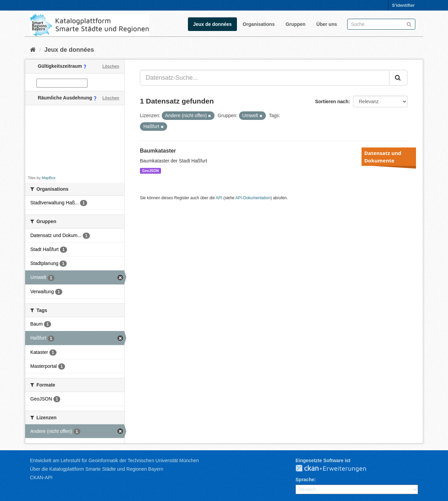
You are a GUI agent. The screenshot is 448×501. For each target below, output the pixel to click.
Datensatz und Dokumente (383, 157)
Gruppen (295, 24)
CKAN (336, 469)
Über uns (327, 24)
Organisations (259, 24)
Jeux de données (212, 24)
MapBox (49, 178)
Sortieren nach (332, 101)
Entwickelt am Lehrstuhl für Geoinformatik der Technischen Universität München (114, 460)
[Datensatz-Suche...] (265, 78)
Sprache (305, 480)
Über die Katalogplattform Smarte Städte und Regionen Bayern (97, 469)
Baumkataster (158, 151)
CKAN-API (41, 477)
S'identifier (403, 5)
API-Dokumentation (253, 198)
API (219, 198)
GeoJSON (150, 171)
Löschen (111, 66)
